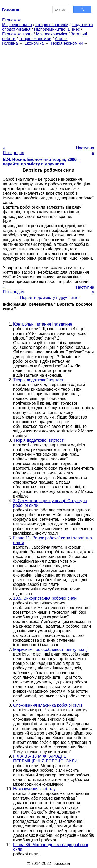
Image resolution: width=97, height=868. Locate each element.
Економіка (12, 20)
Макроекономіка (52, 34)
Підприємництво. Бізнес (57, 29)
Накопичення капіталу (34, 789)
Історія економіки (52, 25)
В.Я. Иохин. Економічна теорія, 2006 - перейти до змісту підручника (41, 162)
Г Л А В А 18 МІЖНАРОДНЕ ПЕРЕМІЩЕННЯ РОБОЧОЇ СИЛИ (45, 759)
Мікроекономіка (17, 25)
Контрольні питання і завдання (43, 324)
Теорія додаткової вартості (39, 380)
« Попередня (13, 150)
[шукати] (61, 10)
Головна (10, 43)
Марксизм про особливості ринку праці (50, 649)
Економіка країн (17, 34)
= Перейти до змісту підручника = (48, 298)
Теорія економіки (35, 39)
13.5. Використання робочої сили (45, 598)
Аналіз (61, 39)
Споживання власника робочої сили (48, 705)
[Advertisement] (48, 94)
